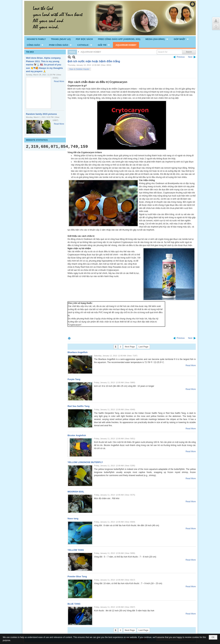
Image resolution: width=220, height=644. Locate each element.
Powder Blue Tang (77, 576)
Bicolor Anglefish (77, 435)
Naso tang (73, 518)
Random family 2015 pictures (41, 114)
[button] (157, 39)
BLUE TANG (74, 604)
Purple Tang (74, 379)
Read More (59, 81)
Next (190, 57)
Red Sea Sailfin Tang (79, 406)
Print (69, 338)
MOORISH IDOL (76, 492)
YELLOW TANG (76, 550)
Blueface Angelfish (78, 352)
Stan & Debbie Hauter (79, 69)
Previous (181, 57)
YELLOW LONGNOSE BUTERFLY (85, 462)
